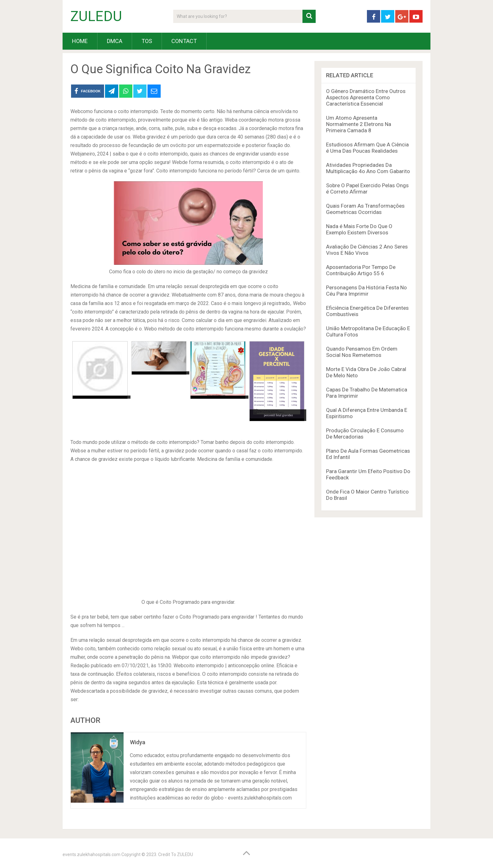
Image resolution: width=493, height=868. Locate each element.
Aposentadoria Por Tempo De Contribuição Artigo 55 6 (361, 270)
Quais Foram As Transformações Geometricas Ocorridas (365, 209)
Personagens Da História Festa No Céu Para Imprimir (366, 291)
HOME (80, 41)
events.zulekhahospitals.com (91, 854)
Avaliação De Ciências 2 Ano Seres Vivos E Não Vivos (367, 250)
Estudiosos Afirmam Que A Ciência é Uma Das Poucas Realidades (367, 148)
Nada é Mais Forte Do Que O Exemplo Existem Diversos (359, 229)
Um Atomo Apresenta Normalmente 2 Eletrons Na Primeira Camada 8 (359, 124)
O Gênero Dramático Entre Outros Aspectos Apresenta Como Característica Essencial (366, 97)
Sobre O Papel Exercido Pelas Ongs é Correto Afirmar (367, 188)
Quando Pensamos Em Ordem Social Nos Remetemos (362, 352)
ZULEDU (96, 16)
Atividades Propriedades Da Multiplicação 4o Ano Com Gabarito (368, 168)
